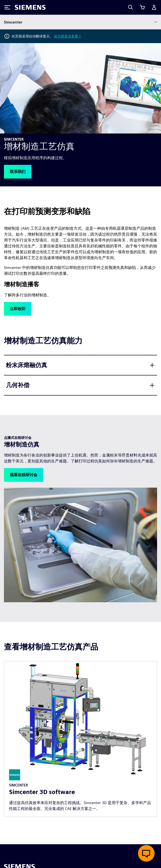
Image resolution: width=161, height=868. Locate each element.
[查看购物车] (142, 7)
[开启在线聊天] (146, 853)
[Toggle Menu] (7, 7)
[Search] (131, 7)
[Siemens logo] (30, 7)
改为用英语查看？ (68, 36)
